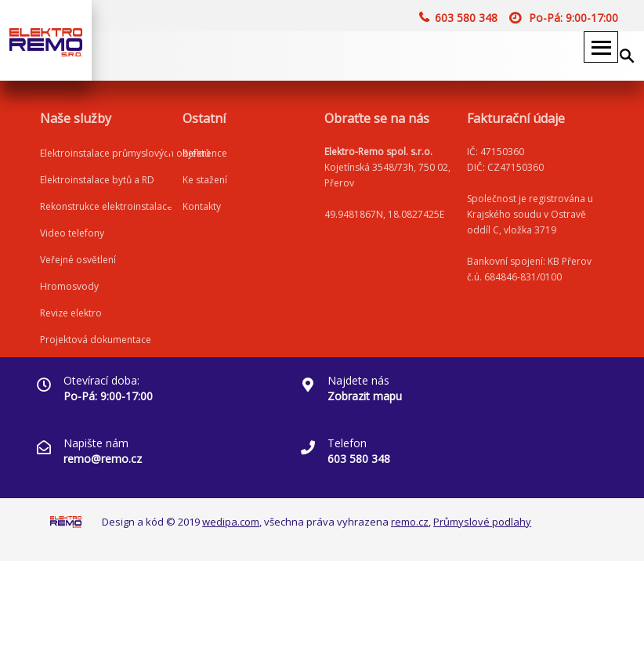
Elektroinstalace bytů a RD (97, 180)
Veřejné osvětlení (78, 260)
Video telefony (72, 233)
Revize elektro (71, 313)
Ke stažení (205, 180)
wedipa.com (231, 522)
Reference (205, 153)
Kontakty (202, 206)
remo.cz (410, 522)
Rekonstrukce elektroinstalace (106, 206)
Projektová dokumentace (96, 340)
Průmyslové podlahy (482, 522)
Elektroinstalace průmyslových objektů (125, 153)
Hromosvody (69, 286)
